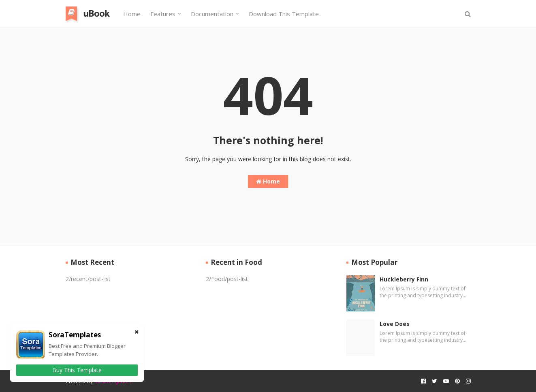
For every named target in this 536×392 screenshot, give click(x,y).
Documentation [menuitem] (212, 14)
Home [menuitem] (132, 14)
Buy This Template (77, 370)
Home (268, 181)
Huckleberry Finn (404, 279)
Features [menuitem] (163, 14)
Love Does (395, 324)
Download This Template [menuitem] (284, 14)
